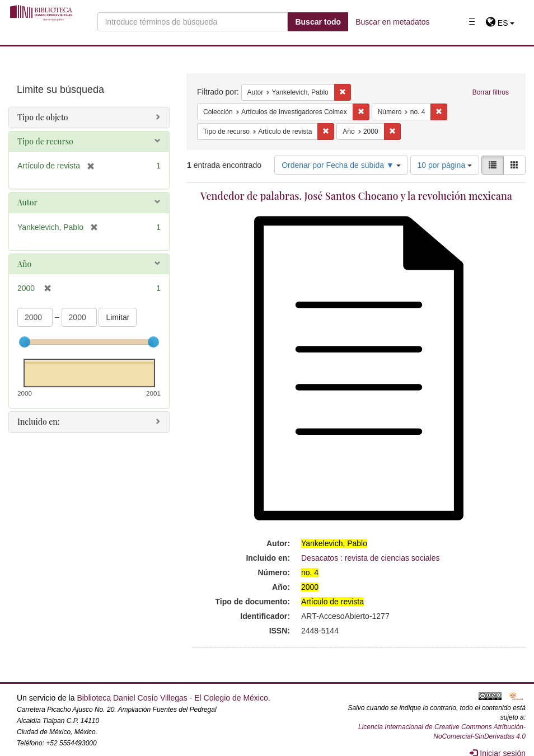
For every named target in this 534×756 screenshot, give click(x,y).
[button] (500, 23)
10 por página (445, 165)
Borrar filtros (491, 92)
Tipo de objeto (43, 117)
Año (24, 264)
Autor (27, 202)
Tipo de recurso (45, 141)
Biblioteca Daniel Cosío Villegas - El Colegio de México (172, 698)
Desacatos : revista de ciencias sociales (370, 558)
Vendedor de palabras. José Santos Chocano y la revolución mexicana (356, 196)
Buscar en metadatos (392, 22)
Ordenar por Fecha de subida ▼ (341, 165)
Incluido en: (38, 422)
